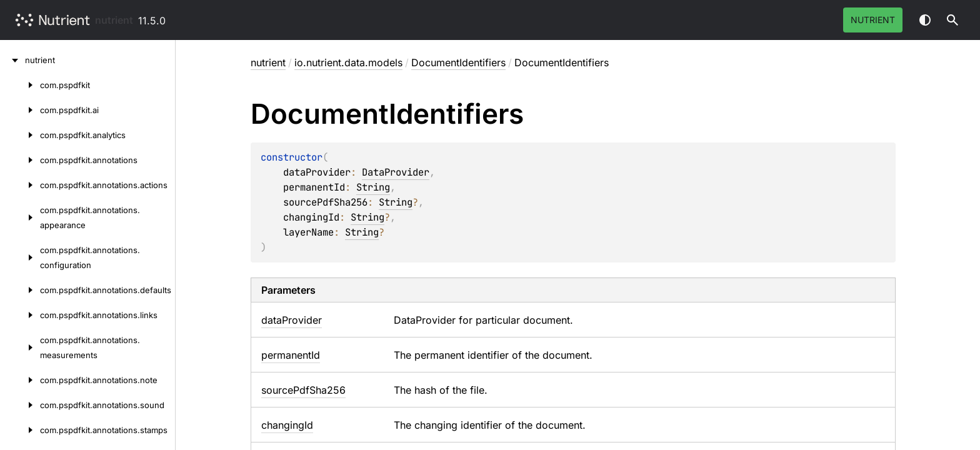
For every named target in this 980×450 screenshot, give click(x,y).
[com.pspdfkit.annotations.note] (20, 380)
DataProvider (396, 172)
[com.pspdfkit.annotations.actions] (20, 185)
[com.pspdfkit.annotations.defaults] (20, 290)
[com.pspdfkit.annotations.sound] (20, 405)
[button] (952, 20)
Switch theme (925, 20)
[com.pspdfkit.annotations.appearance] (20, 217)
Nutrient (873, 20)
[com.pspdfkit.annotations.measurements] (20, 347)
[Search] (952, 20)
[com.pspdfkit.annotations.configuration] (20, 257)
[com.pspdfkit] (20, 85)
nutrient (114, 20)
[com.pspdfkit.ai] (20, 110)
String (373, 187)
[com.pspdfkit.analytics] (20, 135)
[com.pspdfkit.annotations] (20, 160)
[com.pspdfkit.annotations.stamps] (20, 430)
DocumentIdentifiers (458, 62)
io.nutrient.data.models (348, 62)
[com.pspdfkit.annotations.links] (20, 315)
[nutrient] (12, 60)
